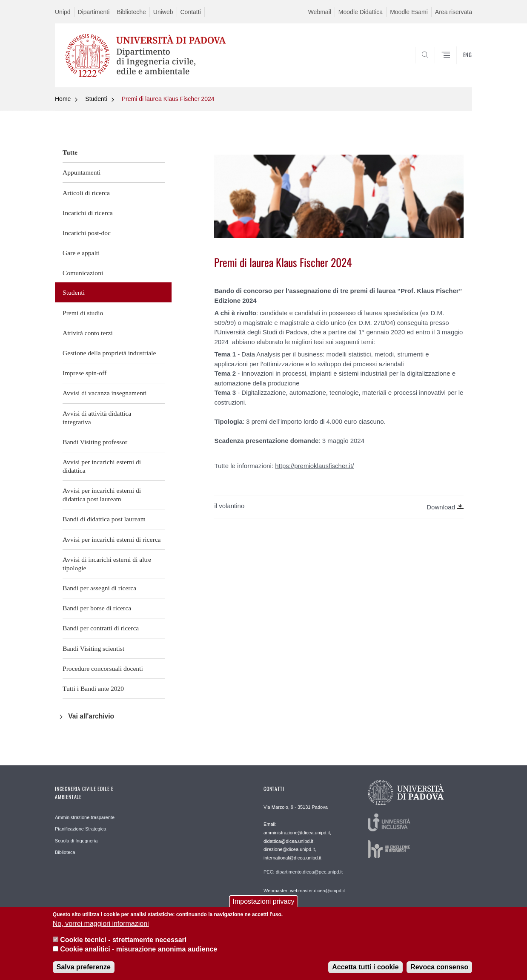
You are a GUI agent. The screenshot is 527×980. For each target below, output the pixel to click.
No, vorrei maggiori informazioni (101, 926)
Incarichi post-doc (87, 233)
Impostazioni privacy (264, 904)
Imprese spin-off (84, 373)
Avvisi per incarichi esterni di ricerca (112, 539)
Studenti (96, 99)
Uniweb (163, 12)
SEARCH (457, 67)
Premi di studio (83, 313)
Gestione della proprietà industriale (109, 353)
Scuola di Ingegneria (76, 841)
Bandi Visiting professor (95, 442)
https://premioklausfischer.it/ (314, 466)
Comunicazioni (83, 273)
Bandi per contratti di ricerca (101, 628)
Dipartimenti (94, 12)
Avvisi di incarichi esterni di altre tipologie (107, 564)
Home (63, 99)
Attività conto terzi (88, 333)
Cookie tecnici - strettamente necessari (123, 943)
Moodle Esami (409, 12)
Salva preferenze (84, 970)
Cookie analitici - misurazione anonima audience (139, 952)
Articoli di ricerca (86, 193)
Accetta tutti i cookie (365, 970)
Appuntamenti (82, 172)
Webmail (320, 12)
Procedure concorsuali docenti (103, 668)
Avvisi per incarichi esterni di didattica (102, 466)
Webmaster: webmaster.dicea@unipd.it (304, 891)
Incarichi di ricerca (88, 213)
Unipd (63, 12)
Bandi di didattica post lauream (104, 519)
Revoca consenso (439, 970)
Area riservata (454, 12)
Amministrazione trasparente (85, 817)
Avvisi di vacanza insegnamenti (105, 393)
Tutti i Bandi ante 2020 (93, 688)
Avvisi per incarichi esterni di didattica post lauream (102, 495)
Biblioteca (65, 852)
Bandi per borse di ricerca (97, 608)
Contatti (191, 12)
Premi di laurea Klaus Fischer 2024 (168, 99)
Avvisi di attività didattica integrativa (97, 418)
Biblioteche (131, 12)
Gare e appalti (81, 253)
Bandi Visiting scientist (93, 648)
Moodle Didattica (361, 12)
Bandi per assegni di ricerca (99, 588)
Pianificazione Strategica (80, 829)
